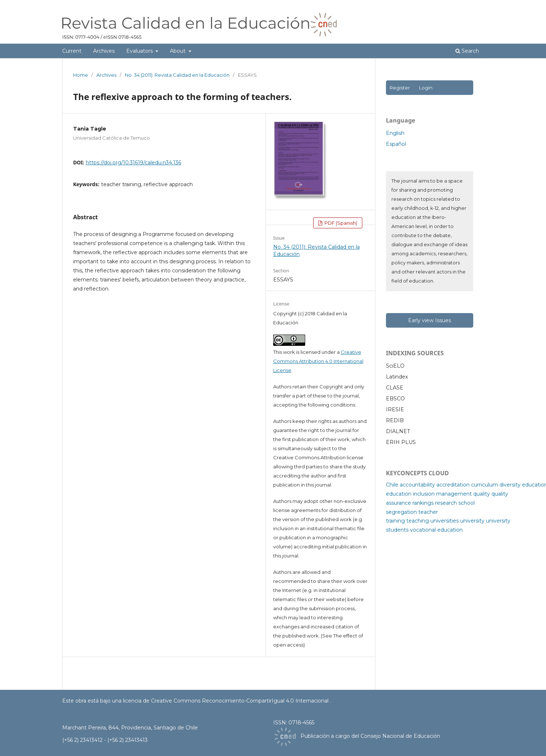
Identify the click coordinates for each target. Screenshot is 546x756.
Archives (104, 51)
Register (400, 88)
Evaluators (140, 51)
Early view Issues (430, 320)
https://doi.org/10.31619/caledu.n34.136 (133, 163)
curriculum (485, 485)
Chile (392, 485)
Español (396, 144)
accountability (417, 485)
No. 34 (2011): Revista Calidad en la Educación (177, 75)
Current (72, 51)
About (178, 51)
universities (445, 521)
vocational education (436, 530)
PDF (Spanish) (340, 223)
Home (81, 75)
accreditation (453, 485)
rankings (423, 503)
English (395, 133)
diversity (510, 485)
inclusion (424, 494)
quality (482, 494)
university (472, 521)
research (446, 503)
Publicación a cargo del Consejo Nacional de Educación (370, 736)
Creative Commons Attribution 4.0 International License (318, 361)
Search (467, 51)
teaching (418, 521)
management (454, 494)
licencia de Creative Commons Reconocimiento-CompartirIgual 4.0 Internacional (226, 701)
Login (426, 88)
